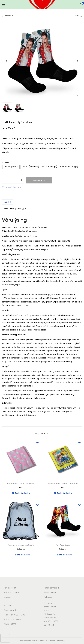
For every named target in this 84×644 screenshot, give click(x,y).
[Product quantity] (13, 180)
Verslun (7, 597)
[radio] (11, 167)
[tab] (42, 202)
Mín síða (8, 605)
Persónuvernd (50, 593)
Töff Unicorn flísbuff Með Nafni (21, 483)
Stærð (5, 162)
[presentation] (5, 638)
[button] (11, 187)
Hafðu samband (11, 593)
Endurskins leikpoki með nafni (21, 545)
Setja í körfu (39, 180)
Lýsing (8, 202)
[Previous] (7, 61)
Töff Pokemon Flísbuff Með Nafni (63, 483)
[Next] (77, 61)
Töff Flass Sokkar (63, 545)
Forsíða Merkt (10, 588)
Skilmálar (48, 597)
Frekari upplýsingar (15, 208)
